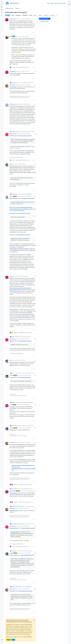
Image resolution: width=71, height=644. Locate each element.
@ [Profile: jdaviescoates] (13, 198)
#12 (35, 375)
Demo (56, 3)
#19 (35, 553)
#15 (35, 442)
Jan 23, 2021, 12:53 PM (24, 589)
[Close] (34, 620)
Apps (48, 3)
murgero (11, 375)
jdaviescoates (13, 134)
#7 (35, 164)
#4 (35, 85)
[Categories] (2, 2)
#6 (35, 134)
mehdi (11, 405)
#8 (35, 196)
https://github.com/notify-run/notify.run (20, 249)
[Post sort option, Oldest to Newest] (45, 21)
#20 (35, 589)
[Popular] (2, 10)
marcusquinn (12, 85)
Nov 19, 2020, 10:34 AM (25, 134)
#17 (35, 509)
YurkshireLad (12, 19)
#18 (35, 526)
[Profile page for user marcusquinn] (7, 86)
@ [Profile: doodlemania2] (14, 511)
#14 (35, 428)
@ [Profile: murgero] (12, 407)
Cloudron (13, 157)
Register (9, 640)
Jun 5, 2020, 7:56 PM (24, 36)
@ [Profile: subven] (12, 341)
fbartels (11, 196)
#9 (35, 276)
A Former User (13, 104)
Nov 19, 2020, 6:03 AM (25, 104)
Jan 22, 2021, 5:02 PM (24, 509)
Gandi (18, 157)
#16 (35, 491)
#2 (35, 36)
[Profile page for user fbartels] (7, 197)
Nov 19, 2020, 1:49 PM (24, 339)
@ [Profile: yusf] (11, 213)
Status (52, 3)
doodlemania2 (13, 491)
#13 (35, 405)
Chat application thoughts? (25, 136)
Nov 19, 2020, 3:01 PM (25, 405)
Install (64, 3)
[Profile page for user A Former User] (7, 105)
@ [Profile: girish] (11, 377)
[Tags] (2, 7)
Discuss (8, 15)
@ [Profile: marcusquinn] (13, 493)
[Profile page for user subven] (7, 277)
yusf (10, 164)
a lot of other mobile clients (21, 316)
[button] (2, 640)
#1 (35, 19)
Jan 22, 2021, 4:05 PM (28, 491)
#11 (35, 360)
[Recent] (2, 4)
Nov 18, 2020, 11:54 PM (24, 85)
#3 (35, 71)
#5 (35, 104)
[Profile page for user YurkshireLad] (7, 20)
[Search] (2, 15)
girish (11, 36)
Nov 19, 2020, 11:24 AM (26, 196)
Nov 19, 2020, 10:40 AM (21, 164)
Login (13, 640)
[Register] (69, 4)
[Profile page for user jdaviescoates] (7, 135)
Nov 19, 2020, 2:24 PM (20, 360)
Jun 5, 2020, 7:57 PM (24, 71)
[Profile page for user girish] (7, 37)
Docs (60, 3)
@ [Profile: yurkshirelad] (13, 87)
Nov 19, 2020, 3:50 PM (26, 428)
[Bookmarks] (2, 12)
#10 (35, 339)
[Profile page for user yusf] (7, 165)
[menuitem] (69, 2)
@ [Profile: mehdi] (12, 430)
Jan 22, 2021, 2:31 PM (24, 442)
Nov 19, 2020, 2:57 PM (26, 375)
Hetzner (22, 157)
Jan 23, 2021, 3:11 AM (26, 553)
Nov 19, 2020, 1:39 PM (22, 276)
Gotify (29, 146)
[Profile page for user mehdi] (7, 406)
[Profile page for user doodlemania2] (7, 492)
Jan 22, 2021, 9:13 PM (24, 526)
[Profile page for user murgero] (7, 376)
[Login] (69, 2)
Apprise (23, 146)
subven (11, 276)
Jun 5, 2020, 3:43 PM (24, 19)
